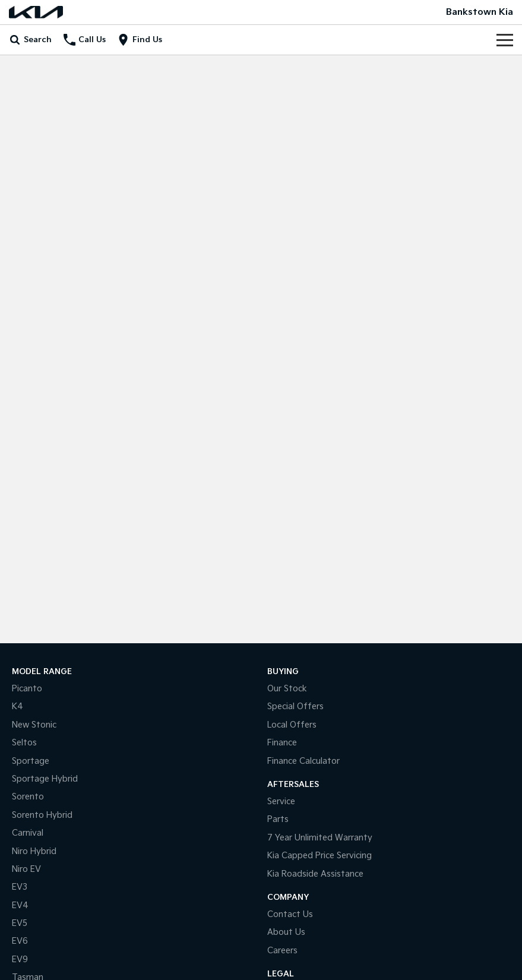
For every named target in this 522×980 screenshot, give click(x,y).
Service (281, 802)
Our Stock (287, 689)
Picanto (27, 689)
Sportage (31, 761)
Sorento (28, 797)
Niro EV (26, 869)
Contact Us (290, 914)
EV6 (20, 941)
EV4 (20, 905)
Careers (282, 951)
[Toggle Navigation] (505, 40)
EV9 (20, 960)
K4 (18, 706)
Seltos (24, 743)
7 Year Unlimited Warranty (320, 838)
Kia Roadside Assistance (315, 874)
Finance (282, 743)
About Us (286, 932)
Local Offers (292, 725)
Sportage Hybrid (45, 779)
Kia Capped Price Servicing (319, 856)
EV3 (20, 887)
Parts (278, 819)
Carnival (28, 833)
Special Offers (295, 706)
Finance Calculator (303, 761)
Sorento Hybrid (42, 815)
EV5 (20, 923)
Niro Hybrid (34, 851)
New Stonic (34, 725)
